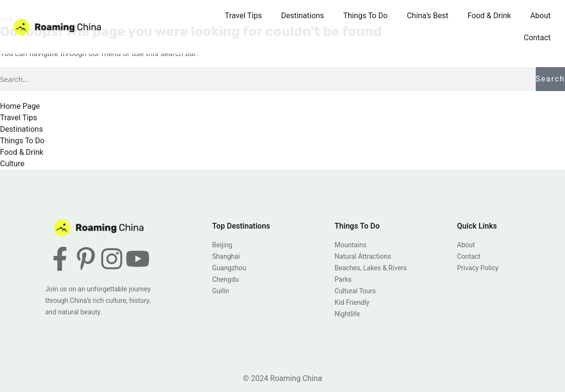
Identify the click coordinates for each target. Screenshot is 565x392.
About (540, 16)
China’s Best (427, 16)
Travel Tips (243, 16)
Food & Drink (489, 16)
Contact (537, 38)
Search (550, 79)
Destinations (303, 16)
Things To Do (366, 16)
